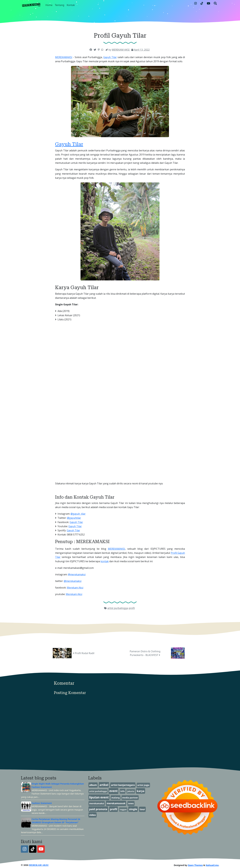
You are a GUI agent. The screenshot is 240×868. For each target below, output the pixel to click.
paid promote (98, 809)
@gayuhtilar (74, 518)
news (131, 803)
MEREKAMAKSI (64, 57)
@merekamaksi (77, 574)
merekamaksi (97, 803)
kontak (105, 561)
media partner (130, 798)
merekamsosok (116, 803)
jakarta (131, 791)
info (122, 791)
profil (132, 608)
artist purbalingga (118, 608)
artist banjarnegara (123, 785)
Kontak (71, 5)
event (113, 791)
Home (49, 5)
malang (116, 798)
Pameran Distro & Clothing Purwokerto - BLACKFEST (145, 653)
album (93, 785)
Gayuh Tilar (110, 57)
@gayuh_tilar (78, 514)
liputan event (99, 797)
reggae (123, 809)
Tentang (60, 5)
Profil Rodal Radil (84, 653)
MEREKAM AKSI (39, 865)
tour (142, 809)
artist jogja (143, 785)
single (133, 809)
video (92, 815)
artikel (104, 785)
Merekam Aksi (75, 588)
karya (141, 791)
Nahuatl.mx (212, 865)
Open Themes (195, 865)
